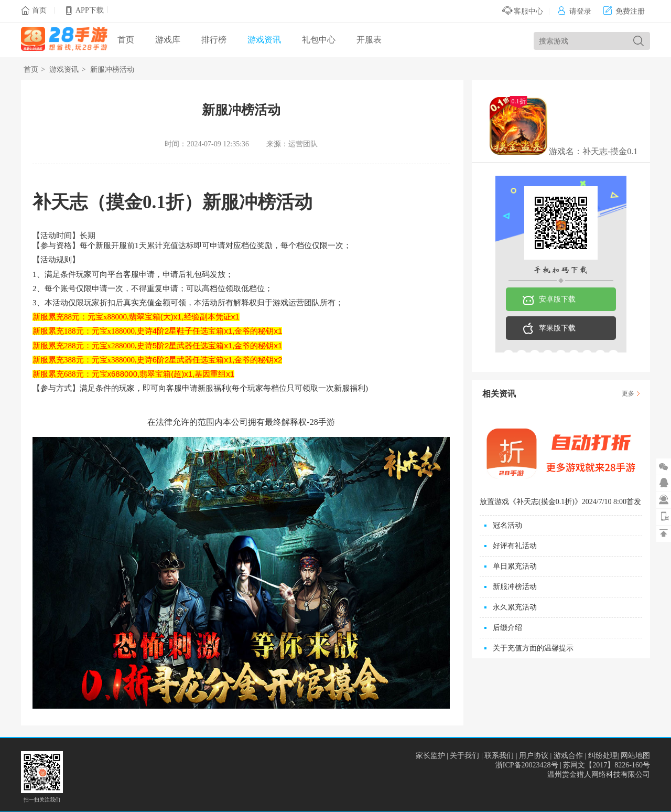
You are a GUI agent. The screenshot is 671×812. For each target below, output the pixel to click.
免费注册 (624, 11)
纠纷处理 (603, 756)
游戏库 (168, 40)
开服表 (369, 40)
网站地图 (635, 756)
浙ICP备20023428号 (527, 765)
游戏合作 (568, 756)
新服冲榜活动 (112, 70)
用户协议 (534, 756)
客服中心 (523, 11)
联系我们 (499, 756)
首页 (39, 10)
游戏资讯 (264, 40)
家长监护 (430, 756)
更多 (628, 393)
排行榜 (214, 40)
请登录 (574, 11)
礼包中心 (319, 40)
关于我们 (464, 756)
